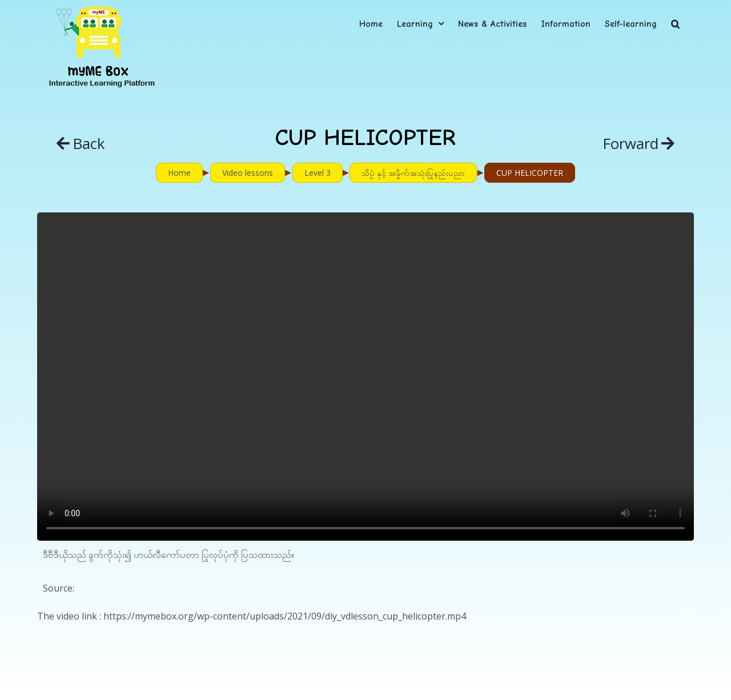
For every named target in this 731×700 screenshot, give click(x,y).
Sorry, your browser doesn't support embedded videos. (365, 377)
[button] (675, 24)
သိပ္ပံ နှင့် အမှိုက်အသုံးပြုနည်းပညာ (413, 173)
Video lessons (248, 173)
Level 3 (318, 173)
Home (179, 173)
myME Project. (152, 676)
